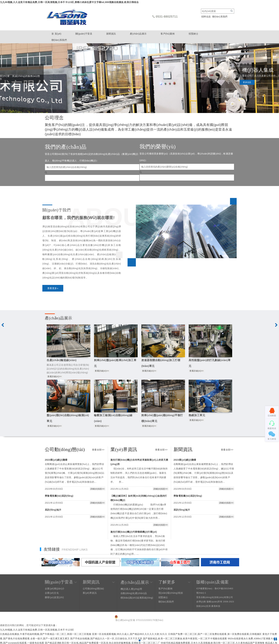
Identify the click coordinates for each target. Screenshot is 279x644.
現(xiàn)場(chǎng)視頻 (171, 593)
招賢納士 (193, 34)
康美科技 (216, 606)
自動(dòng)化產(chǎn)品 (134, 593)
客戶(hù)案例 (168, 34)
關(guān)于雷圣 (84, 34)
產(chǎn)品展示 (138, 34)
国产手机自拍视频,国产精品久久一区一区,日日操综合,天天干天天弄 (106, 639)
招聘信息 (206, 17)
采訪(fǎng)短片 (53, 510)
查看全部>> (98, 450)
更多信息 (175, 86)
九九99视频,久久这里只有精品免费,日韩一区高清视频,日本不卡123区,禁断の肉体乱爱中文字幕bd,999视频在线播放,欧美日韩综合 (69, 2)
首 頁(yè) (56, 34)
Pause (276, 639)
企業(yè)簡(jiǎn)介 (55, 589)
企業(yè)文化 (52, 593)
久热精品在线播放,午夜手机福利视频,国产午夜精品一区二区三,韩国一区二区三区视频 (46, 634)
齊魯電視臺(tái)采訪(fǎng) (59, 496)
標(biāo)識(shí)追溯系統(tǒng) (137, 598)
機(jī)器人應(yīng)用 (131, 589)
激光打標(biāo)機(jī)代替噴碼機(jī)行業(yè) (134, 532)
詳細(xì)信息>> (97, 489)
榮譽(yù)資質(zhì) (54, 597)
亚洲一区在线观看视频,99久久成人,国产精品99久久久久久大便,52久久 (130, 634)
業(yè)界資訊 (90, 593)
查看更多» (53, 288)
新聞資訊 (111, 34)
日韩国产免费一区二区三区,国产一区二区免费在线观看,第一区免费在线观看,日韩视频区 (215, 634)
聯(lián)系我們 (220, 17)
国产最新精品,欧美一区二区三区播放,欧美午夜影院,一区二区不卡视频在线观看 (185, 639)
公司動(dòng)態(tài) (93, 589)
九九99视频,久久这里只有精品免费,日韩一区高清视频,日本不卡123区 (37, 630)
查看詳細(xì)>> (54, 377)
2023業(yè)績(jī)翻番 (56, 460)
